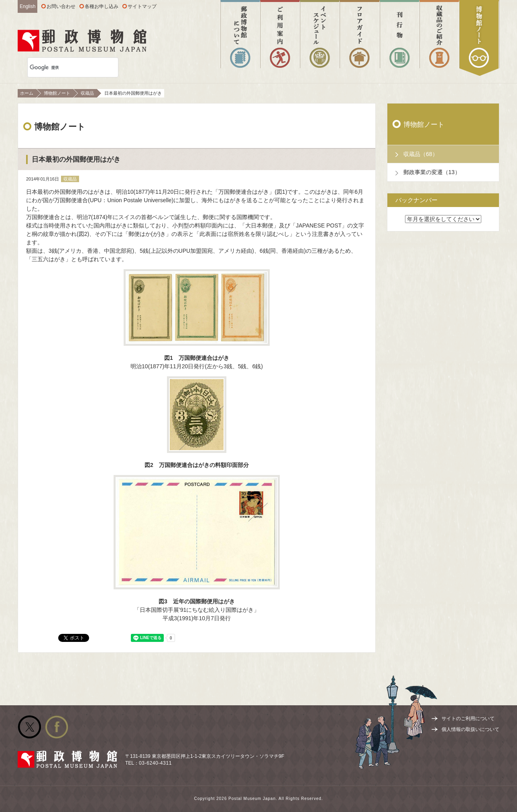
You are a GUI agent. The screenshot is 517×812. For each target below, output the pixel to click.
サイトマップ (142, 6)
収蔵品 (87, 93)
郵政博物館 (82, 41)
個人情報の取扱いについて (470, 729)
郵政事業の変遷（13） (432, 172)
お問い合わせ (61, 6)
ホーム (27, 93)
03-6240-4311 (155, 763)
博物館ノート (57, 93)
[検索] (62, 67)
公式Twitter (29, 727)
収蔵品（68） (421, 154)
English (27, 6)
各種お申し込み (102, 6)
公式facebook (57, 727)
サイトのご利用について (468, 719)
